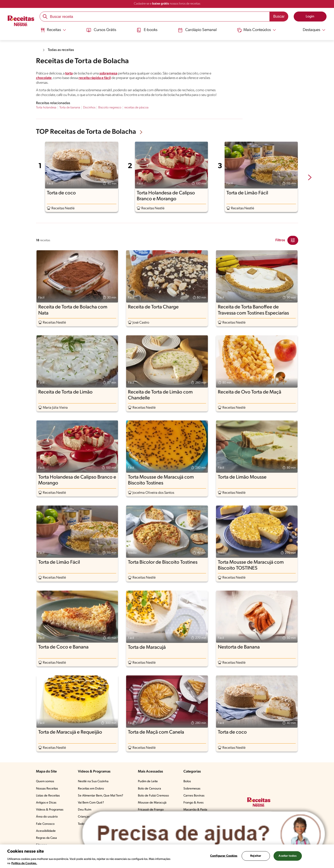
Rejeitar (256, 856)
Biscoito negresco (110, 108)
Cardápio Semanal (197, 30)
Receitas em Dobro (91, 789)
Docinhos (89, 108)
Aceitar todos (288, 856)
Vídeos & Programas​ (50, 810)
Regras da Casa (46, 838)
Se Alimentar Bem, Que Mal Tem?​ (101, 796)
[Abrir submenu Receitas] (53, 30)
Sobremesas (192, 789)
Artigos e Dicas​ (46, 803)
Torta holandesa (46, 108)
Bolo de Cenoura (149, 789)
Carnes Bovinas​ (194, 796)
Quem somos (45, 781)
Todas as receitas (61, 50)
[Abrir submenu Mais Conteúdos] (257, 30)
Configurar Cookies (224, 856)
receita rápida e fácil (95, 78)
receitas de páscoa (136, 108)
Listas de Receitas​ (48, 796)
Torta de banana (70, 108)
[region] (167, 856)
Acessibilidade (46, 831)
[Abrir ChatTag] (204, 834)
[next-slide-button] (310, 178)
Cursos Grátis (101, 30)
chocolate (44, 78)
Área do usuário (47, 817)
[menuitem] (53, 32)
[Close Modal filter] (293, 240)
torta (69, 74)
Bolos (187, 781)
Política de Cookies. (24, 863)
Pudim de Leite (148, 781)
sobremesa (108, 74)
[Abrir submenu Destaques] (311, 30)
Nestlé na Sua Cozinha (93, 781)
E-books (147, 30)
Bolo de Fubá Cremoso (153, 796)
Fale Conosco (45, 824)
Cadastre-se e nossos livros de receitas (167, 4)
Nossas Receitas (47, 789)
